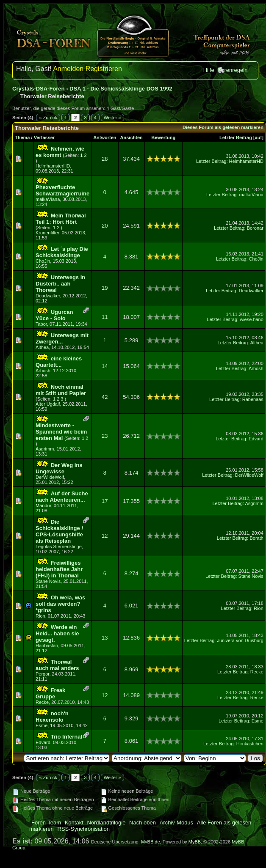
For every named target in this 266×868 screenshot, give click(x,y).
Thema (22, 137)
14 (105, 366)
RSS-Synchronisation (83, 829)
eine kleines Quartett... (59, 362)
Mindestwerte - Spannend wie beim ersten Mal (61, 432)
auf (259, 137)
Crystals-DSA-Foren (39, 89)
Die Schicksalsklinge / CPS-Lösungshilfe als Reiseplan (59, 531)
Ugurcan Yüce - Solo (54, 315)
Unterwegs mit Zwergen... (62, 338)
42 (105, 397)
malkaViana (48, 199)
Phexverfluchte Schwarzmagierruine (62, 190)
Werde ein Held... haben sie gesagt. (57, 633)
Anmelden (68, 69)
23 (105, 436)
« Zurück (48, 118)
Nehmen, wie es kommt (60, 152)
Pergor (42, 674)
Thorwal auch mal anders (57, 665)
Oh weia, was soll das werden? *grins (60, 604)
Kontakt (74, 823)
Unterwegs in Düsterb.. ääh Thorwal (60, 284)
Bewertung (163, 137)
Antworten (105, 137)
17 (105, 501)
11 (105, 317)
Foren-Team (46, 823)
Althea (42, 347)
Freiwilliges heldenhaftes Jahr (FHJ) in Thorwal (59, 569)
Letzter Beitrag (236, 137)
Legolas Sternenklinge (59, 547)
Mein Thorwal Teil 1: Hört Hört (61, 219)
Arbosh (43, 371)
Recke (257, 672)
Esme (42, 725)
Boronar (255, 228)
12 (105, 536)
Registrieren (104, 69)
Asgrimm (45, 449)
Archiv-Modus (176, 823)
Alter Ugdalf (48, 404)
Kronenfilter (47, 233)
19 (105, 288)
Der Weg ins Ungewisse (59, 468)
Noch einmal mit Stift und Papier (61, 390)
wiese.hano (252, 319)
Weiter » (112, 118)
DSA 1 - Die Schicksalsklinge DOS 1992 (121, 89)
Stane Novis (48, 581)
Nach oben (143, 823)
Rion (40, 616)
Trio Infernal (66, 737)
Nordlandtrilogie (106, 823)
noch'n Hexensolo (52, 717)
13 (105, 638)
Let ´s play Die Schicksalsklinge (62, 252)
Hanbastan (47, 646)
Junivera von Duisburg (240, 640)
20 (105, 226)
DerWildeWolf (50, 477)
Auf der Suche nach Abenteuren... (62, 497)
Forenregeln (233, 70)
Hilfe (209, 70)
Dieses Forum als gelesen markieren (223, 127)
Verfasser (44, 137)
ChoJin (43, 261)
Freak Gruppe (50, 693)
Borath (256, 538)
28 (105, 159)
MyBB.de (151, 842)
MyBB (195, 842)
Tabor (41, 324)
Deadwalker (48, 296)
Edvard (256, 439)
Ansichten (132, 137)
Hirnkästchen (250, 744)
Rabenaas (253, 399)
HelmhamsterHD (53, 166)
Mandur (43, 505)
